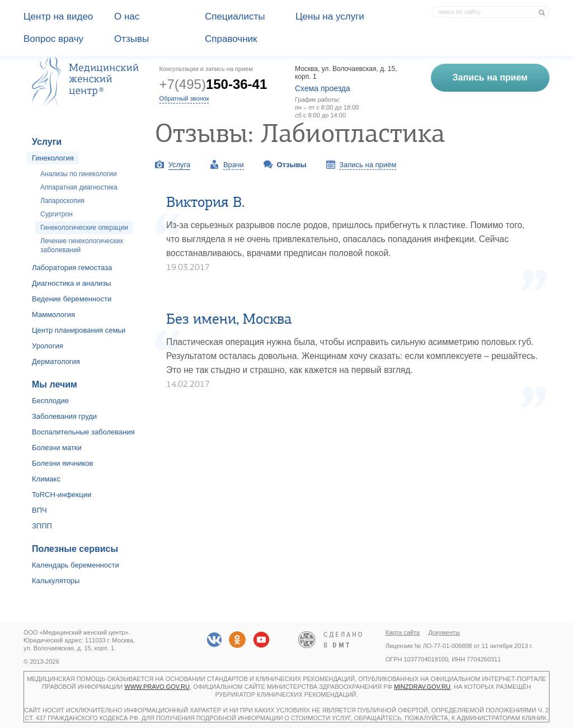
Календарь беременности (76, 565)
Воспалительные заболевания (83, 432)
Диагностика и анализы (72, 283)
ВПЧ (39, 510)
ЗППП (42, 526)
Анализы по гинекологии (79, 174)
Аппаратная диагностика (79, 187)
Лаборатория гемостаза (72, 268)
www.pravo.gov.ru (157, 687)
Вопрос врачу (53, 39)
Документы (444, 632)
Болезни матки (57, 448)
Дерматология (56, 361)
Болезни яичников (63, 463)
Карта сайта (403, 632)
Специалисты (235, 16)
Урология (48, 346)
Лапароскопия (62, 201)
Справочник (231, 39)
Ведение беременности (72, 299)
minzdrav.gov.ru (422, 687)
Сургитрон (57, 214)
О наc (127, 16)
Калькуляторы (56, 581)
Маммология (53, 315)
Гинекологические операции (84, 228)
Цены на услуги (330, 16)
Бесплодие (50, 401)
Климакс (46, 479)
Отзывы (131, 39)
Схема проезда (323, 88)
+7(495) (213, 84)
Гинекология (53, 158)
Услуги (47, 142)
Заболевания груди (64, 416)
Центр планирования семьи (79, 330)
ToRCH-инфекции (62, 495)
